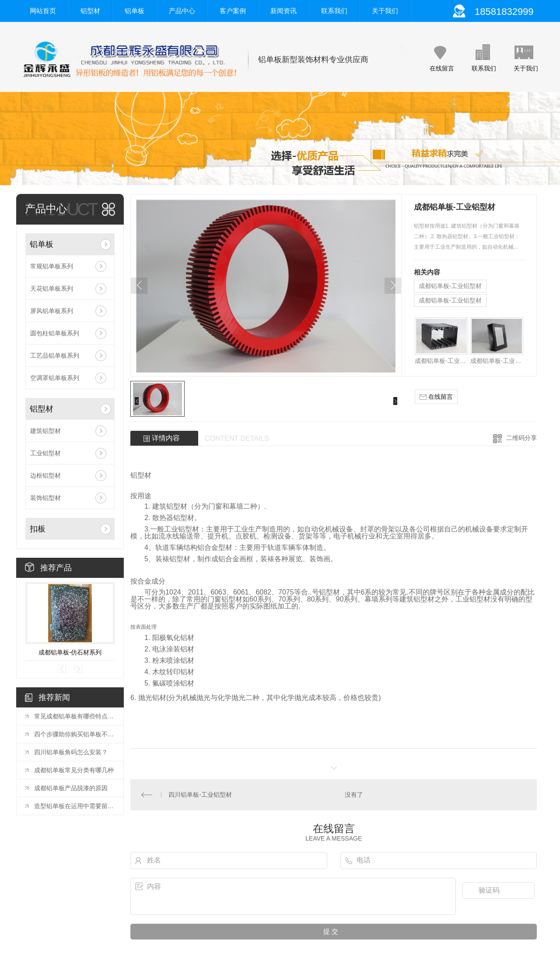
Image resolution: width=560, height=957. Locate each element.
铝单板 (135, 11)
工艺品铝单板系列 (55, 355)
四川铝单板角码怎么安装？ (71, 752)
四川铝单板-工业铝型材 (200, 795)
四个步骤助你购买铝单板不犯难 (74, 734)
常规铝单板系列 (52, 266)
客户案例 (233, 11)
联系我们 (334, 11)
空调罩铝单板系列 (55, 378)
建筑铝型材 (45, 431)
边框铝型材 (45, 475)
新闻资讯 (283, 11)
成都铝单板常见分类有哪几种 (74, 770)
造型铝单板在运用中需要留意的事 (74, 806)
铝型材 (90, 11)
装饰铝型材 (45, 498)
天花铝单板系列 (52, 289)
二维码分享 (521, 438)
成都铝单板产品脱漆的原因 (71, 788)
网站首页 (43, 11)
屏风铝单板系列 (52, 311)
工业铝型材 (45, 453)
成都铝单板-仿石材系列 (70, 652)
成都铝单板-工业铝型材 (450, 286)
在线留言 (442, 68)
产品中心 (182, 11)
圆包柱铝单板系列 (55, 333)
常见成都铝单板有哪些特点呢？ (74, 716)
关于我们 (385, 11)
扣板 (38, 529)
